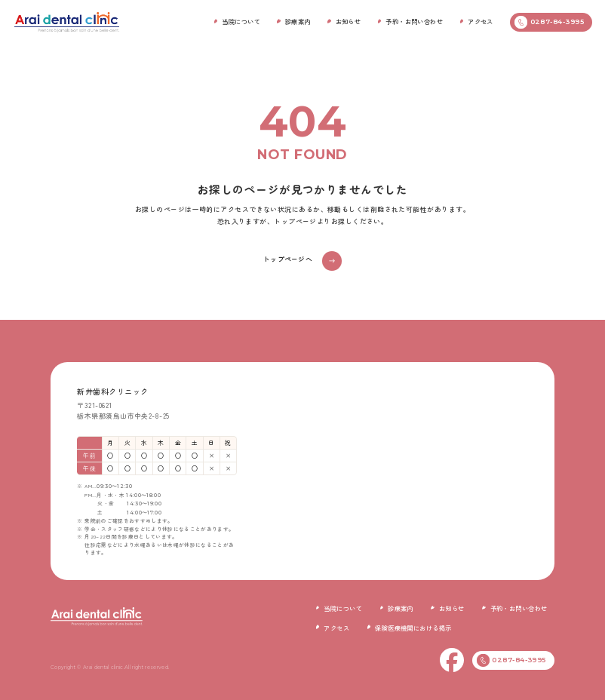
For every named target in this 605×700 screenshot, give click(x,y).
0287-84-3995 (549, 22)
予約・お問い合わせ (414, 21)
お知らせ (349, 21)
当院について (241, 21)
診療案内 (298, 21)
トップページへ (288, 259)
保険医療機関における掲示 (413, 628)
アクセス (481, 21)
